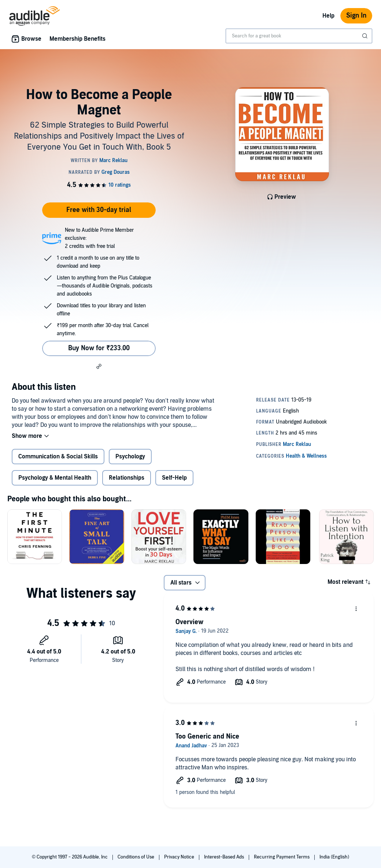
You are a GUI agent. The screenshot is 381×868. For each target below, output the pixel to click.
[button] (99, 366)
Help (328, 16)
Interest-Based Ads (225, 857)
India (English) (334, 857)
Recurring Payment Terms (282, 857)
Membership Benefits (77, 39)
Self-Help (174, 478)
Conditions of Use (136, 857)
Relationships (127, 478)
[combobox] (299, 36)
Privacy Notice (180, 857)
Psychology (130, 457)
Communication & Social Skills (58, 457)
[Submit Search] (366, 36)
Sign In (356, 16)
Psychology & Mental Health (55, 478)
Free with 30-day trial (99, 210)
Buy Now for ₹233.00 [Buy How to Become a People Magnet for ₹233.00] (99, 348)
